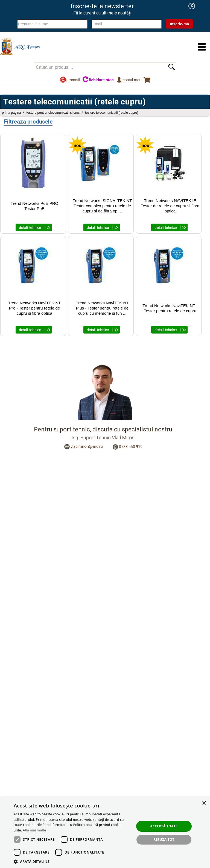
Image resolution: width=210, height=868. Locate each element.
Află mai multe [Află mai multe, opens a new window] (34, 830)
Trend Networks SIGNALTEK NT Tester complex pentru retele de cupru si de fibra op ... (102, 206)
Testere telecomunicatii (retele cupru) (112, 113)
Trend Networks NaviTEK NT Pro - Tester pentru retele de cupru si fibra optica (35, 308)
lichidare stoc (98, 80)
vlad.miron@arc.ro (87, 446)
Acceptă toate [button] (164, 826)
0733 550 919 (131, 446)
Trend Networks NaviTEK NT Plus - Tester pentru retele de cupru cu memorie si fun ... (102, 308)
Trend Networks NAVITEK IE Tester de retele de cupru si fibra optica (170, 206)
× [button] (204, 803)
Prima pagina (11, 113)
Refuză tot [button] (164, 840)
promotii (70, 80)
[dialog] (105, 833)
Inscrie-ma (179, 24)
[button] (72, 861)
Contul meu (129, 80)
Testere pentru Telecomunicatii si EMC (53, 113)
